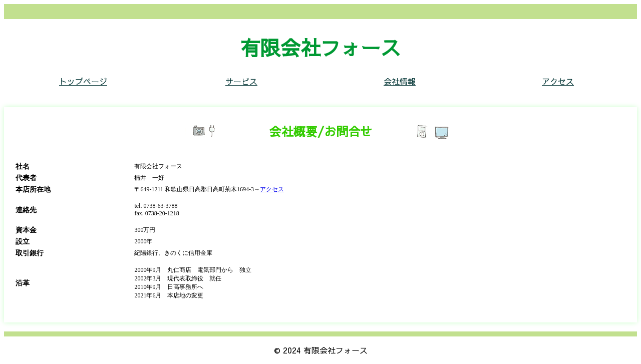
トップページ (83, 81)
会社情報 (400, 81)
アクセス (558, 81)
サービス (241, 81)
